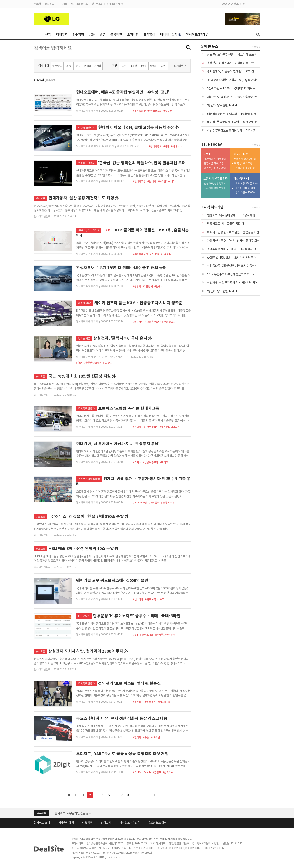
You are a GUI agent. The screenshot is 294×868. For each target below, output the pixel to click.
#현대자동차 (155, 146)
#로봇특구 (138, 702)
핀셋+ (207, 154)
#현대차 (152, 181)
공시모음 (40, 198)
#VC (162, 599)
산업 (48, 34)
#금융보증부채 (150, 462)
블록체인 (116, 34)
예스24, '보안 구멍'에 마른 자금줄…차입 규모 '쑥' (216, 168)
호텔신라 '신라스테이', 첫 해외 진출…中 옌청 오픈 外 (238, 63)
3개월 (144, 66)
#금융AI (157, 772)
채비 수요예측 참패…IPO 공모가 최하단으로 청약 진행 (239, 97)
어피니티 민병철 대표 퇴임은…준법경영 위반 (233, 232)
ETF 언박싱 (84, 616)
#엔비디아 (138, 599)
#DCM (168, 254)
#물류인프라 (154, 322)
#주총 (146, 737)
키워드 (88, 66)
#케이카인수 (139, 322)
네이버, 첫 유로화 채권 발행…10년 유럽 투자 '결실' (237, 122)
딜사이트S (97, 4)
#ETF (136, 635)
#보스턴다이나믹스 (168, 181)
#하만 (79, 363)
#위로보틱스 (152, 599)
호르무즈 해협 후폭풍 (89, 479)
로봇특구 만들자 (86, 163)
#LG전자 (108, 363)
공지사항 (41, 813)
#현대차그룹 (139, 181)
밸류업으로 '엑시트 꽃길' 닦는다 (226, 224)
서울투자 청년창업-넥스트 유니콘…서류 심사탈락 (246, 159)
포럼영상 (149, 34)
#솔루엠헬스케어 (93, 363)
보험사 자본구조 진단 (216, 179)
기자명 (98, 66)
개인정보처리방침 (130, 823)
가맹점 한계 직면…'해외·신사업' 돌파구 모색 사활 (236, 241)
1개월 (134, 66)
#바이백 (164, 462)
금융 (92, 34)
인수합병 (78, 34)
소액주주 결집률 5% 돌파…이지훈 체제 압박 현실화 (237, 249)
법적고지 (106, 823)
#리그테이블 (156, 254)
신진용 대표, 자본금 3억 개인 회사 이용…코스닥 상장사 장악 (242, 266)
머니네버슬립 (171, 34)
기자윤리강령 (66, 823)
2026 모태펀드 (242, 154)
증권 (103, 34)
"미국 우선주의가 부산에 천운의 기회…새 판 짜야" (236, 274)
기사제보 (62, 4)
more (255, 47)
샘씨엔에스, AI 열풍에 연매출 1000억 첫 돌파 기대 (236, 71)
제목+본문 (57, 66)
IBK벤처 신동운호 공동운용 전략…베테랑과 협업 (246, 168)
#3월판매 (148, 286)
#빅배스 (137, 462)
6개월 (153, 66)
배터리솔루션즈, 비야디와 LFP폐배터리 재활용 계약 (237, 114)
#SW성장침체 (155, 111)
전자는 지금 (84, 338)
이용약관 (87, 823)
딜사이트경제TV (115, 4)
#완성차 (137, 286)
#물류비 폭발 (168, 503)
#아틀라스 (150, 702)
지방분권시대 (241, 179)
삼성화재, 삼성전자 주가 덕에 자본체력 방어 (216, 184)
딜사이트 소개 (42, 823)
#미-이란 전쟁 (140, 503)
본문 (78, 66)
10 (141, 795)
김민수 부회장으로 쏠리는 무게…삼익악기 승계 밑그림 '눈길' (242, 130)
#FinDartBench (142, 772)
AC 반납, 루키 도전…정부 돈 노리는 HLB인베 (246, 164)
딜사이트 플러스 (79, 4)
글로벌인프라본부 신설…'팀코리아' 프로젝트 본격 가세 (239, 55)
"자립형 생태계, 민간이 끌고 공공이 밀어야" (246, 188)
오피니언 (133, 34)
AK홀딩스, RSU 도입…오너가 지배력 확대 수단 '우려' (238, 258)
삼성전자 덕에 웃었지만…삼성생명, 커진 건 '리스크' (216, 188)
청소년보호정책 (158, 823)
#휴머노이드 (147, 635)
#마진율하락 (139, 111)
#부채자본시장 (140, 254)
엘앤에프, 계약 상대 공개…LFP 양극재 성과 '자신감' (238, 215)
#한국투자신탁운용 (165, 635)
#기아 (167, 146)
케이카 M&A (84, 303)
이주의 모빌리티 (86, 128)
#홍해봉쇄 (154, 503)
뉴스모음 (40, 376)
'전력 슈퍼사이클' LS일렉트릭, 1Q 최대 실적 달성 (236, 80)
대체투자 (62, 34)
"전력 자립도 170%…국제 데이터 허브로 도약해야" (237, 88)
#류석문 (168, 111)
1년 (163, 66)
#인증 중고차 (169, 322)
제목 (69, 66)
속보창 (37, 4)
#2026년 (155, 737)
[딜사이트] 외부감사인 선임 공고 (72, 813)
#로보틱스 (153, 427)
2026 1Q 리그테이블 (89, 230)
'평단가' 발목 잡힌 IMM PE (222, 105)
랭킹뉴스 (49, 4)
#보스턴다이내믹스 (170, 427)
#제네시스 (176, 146)
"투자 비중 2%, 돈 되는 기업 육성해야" (246, 184)
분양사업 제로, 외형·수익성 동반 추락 (216, 164)
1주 (124, 66)
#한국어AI (168, 772)
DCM (108, 230)
